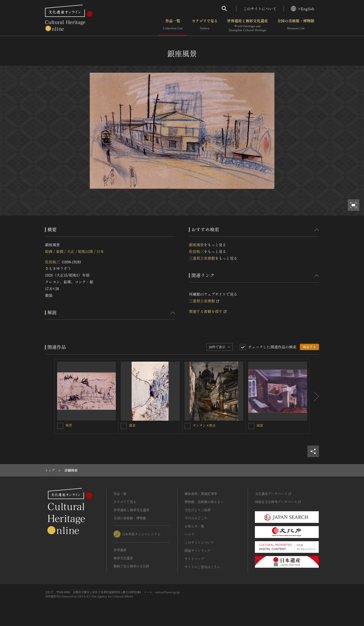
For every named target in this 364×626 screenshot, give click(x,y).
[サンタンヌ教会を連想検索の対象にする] (188, 426)
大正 (71, 251)
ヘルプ (189, 534)
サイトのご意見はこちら (202, 567)
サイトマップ (194, 559)
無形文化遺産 (123, 558)
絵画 (49, 251)
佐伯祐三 (52, 262)
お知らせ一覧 (194, 526)
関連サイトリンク (198, 551)
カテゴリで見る (205, 25)
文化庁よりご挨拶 (198, 510)
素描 (60, 251)
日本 (100, 251)
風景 (69, 425)
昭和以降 (85, 251)
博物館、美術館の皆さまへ (204, 502)
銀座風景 (196, 245)
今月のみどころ (196, 518)
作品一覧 (173, 25)
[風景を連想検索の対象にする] (60, 426)
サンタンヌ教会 (204, 425)
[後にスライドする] (314, 397)
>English (303, 9)
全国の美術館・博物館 (296, 25)
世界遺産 (120, 550)
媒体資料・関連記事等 (201, 494)
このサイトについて (260, 9)
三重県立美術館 (202, 258)
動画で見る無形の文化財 (131, 566)
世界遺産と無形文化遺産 (247, 25)
